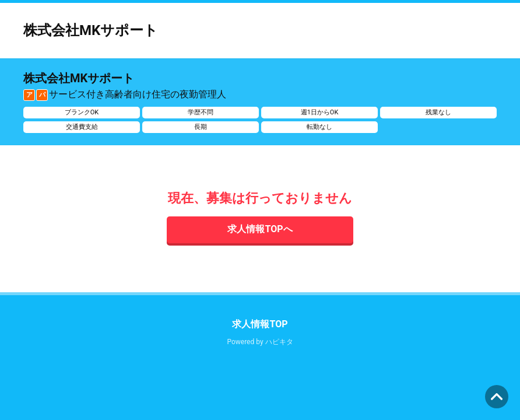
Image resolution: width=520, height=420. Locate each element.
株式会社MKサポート (91, 30)
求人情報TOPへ (260, 229)
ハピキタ (279, 342)
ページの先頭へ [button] (497, 397)
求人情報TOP (260, 324)
